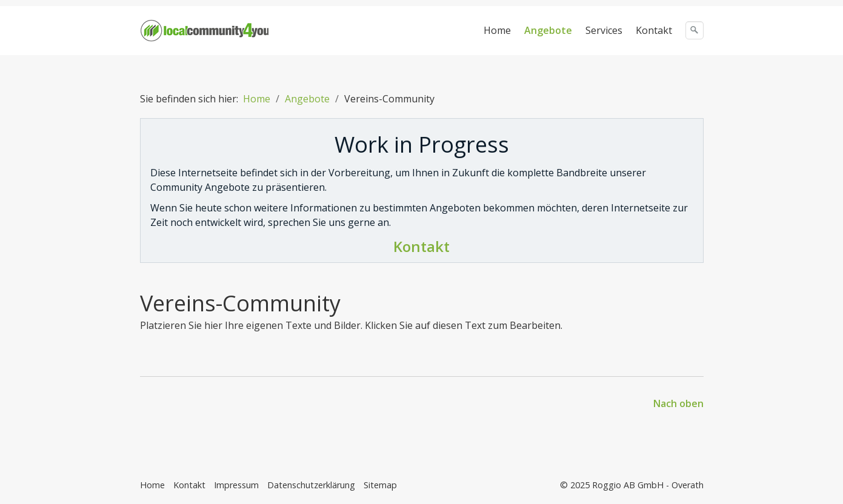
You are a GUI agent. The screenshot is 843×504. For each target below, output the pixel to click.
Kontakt (654, 30)
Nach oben (678, 403)
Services (604, 30)
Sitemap (380, 485)
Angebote (548, 30)
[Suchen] (695, 30)
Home (497, 30)
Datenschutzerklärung (311, 485)
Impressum (236, 485)
